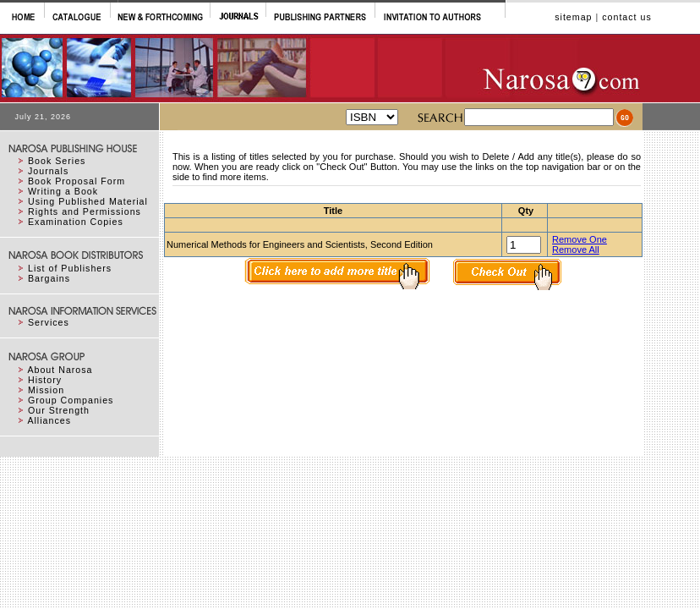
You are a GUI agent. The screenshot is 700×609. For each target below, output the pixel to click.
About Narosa (60, 370)
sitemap (573, 17)
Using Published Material (88, 201)
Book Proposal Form (77, 181)
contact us (627, 17)
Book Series (57, 161)
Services (49, 322)
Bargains (49, 278)
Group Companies (71, 400)
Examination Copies (76, 222)
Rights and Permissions (85, 211)
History (45, 380)
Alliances (49, 420)
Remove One (580, 239)
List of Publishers (70, 268)
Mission (46, 390)
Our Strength (59, 410)
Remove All (576, 250)
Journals (48, 171)
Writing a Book (63, 191)
